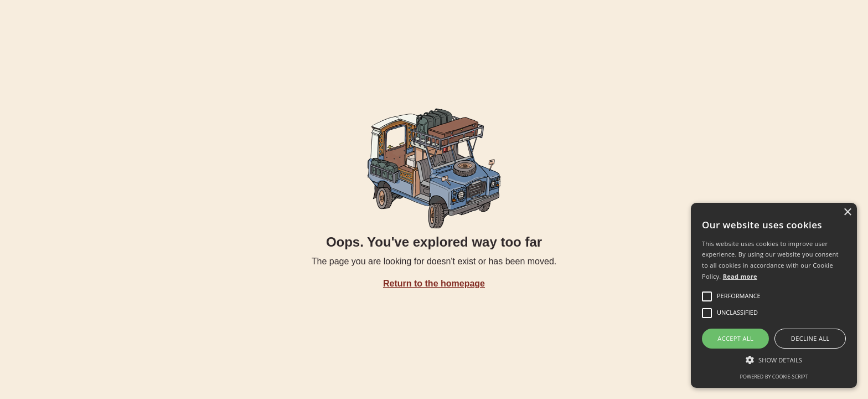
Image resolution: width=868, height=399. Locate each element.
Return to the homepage (434, 283)
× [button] (847, 213)
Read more (740, 276)
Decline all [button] (810, 338)
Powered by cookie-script (774, 377)
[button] (774, 360)
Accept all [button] (735, 338)
